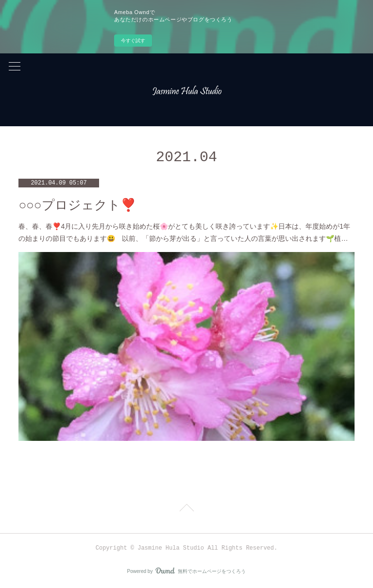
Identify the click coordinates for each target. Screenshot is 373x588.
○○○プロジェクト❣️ (77, 205)
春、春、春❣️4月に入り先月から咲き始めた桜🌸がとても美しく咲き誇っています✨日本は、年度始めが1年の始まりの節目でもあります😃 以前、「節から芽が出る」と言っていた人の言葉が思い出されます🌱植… (184, 232)
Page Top (186, 509)
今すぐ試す (133, 41)
